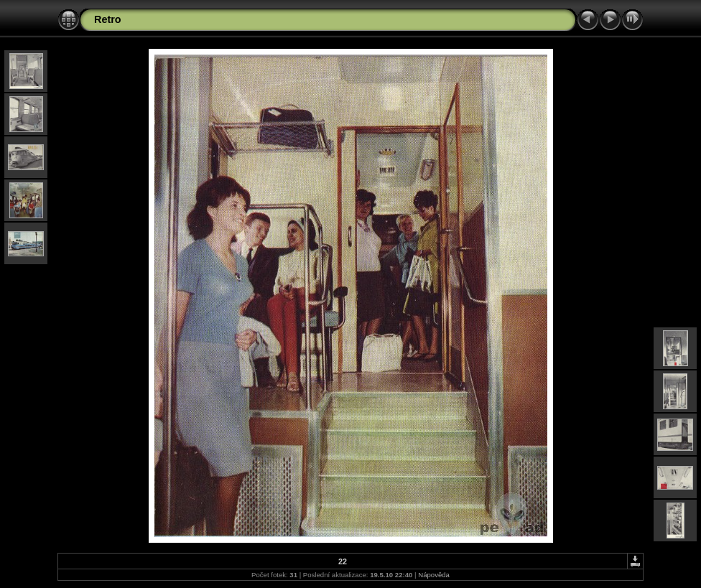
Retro (108, 19)
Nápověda (434, 575)
